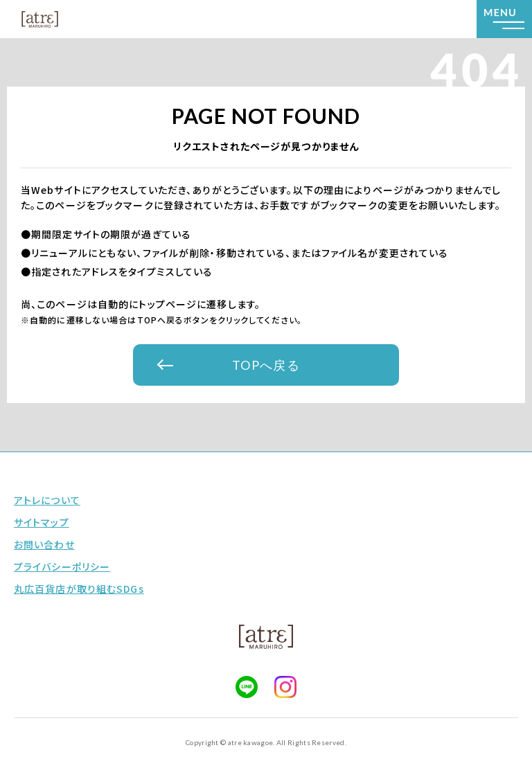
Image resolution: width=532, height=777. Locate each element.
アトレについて (47, 500)
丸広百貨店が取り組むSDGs (79, 589)
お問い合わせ (44, 544)
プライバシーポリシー (62, 566)
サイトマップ (42, 522)
